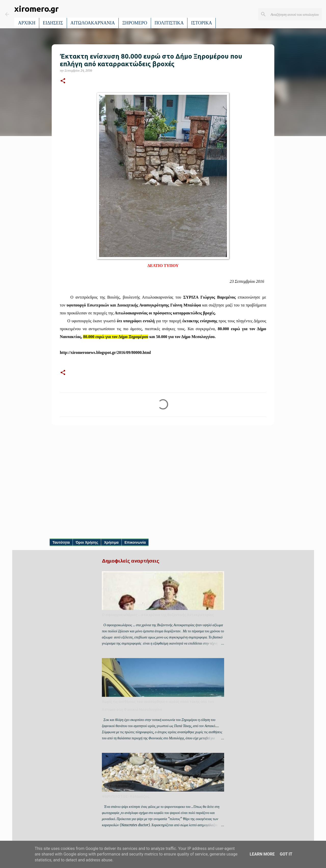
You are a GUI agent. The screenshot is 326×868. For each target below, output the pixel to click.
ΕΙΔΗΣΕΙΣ (53, 23)
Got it (286, 854)
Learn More (262, 854)
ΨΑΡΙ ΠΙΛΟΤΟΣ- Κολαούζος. (126, 796)
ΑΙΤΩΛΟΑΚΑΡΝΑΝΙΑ (93, 23)
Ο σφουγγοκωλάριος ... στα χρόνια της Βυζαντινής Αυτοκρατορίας (158, 615)
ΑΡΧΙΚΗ (27, 23)
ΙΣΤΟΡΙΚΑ (201, 23)
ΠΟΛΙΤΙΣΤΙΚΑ (169, 23)
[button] (63, 81)
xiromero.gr (36, 9)
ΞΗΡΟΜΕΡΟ (135, 23)
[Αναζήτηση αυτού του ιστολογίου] (295, 14)
